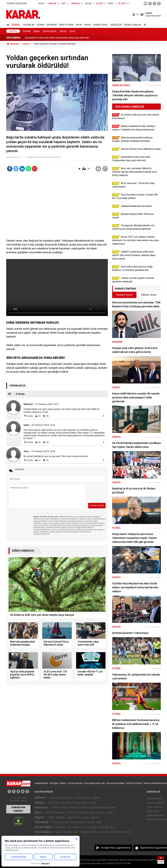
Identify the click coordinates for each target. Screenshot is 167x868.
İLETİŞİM (54, 783)
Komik (86, 827)
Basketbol (60, 812)
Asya (85, 803)
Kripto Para (66, 25)
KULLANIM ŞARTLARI (94, 783)
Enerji (84, 808)
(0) (39, 416)
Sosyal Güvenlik (97, 808)
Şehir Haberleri (155, 815)
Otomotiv (74, 808)
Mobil (55, 822)
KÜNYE (63, 783)
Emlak (64, 808)
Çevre (72, 31)
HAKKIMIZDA (41, 783)
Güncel (16, 25)
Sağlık (70, 817)
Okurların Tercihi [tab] (124, 295)
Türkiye (63, 31)
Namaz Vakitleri (156, 803)
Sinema (77, 827)
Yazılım (91, 822)
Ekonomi (52, 25)
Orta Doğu (54, 803)
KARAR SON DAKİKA (18, 809)
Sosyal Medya (78, 822)
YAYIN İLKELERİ (75, 783)
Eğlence (95, 817)
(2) (39, 460)
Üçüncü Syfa (66, 798)
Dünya (41, 25)
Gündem (61, 827)
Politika (27, 31)
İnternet (64, 822)
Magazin (61, 817)
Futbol (49, 812)
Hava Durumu (154, 799)
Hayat (88, 25)
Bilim (99, 822)
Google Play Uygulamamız (116, 848)
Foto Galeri (43, 832)
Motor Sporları (98, 812)
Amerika (67, 803)
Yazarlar (29, 25)
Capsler (67, 832)
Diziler (51, 817)
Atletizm (83, 812)
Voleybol (72, 812)
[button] (79, 169)
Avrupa (77, 803)
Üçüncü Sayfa (49, 31)
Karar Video (101, 25)
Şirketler (112, 808)
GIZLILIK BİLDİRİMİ (115, 783)
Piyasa (55, 808)
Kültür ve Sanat (100, 832)
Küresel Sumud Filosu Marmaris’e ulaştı (45, 38)
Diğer (110, 812)
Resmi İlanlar (133, 25)
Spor (79, 25)
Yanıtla (30, 416)
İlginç (94, 827)
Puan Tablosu (154, 807)
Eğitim (37, 31)
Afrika (93, 803)
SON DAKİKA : (14, 38)
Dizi (69, 827)
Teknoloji (41, 822)
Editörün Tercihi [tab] (149, 295)
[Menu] (144, 25)
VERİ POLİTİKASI (134, 783)
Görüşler (116, 25)
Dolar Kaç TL (154, 811)
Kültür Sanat (82, 817)
